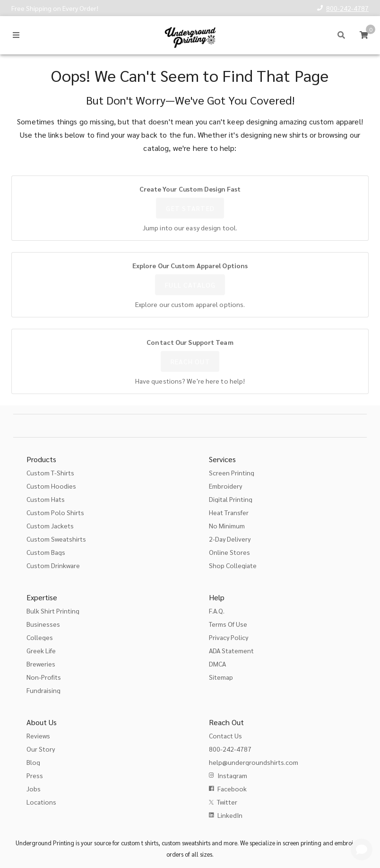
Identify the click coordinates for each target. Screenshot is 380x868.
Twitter (227, 802)
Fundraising (43, 690)
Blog (33, 762)
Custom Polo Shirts (55, 512)
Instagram (232, 775)
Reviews (38, 736)
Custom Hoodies (51, 486)
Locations (41, 802)
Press (35, 775)
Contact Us (225, 736)
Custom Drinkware (53, 565)
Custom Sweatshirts (56, 539)
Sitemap (221, 677)
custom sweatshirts (186, 843)
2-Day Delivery (230, 539)
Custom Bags (46, 552)
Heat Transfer (229, 512)
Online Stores (229, 552)
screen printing (302, 843)
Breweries (41, 664)
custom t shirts (140, 843)
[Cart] (364, 35)
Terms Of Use (228, 624)
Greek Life (41, 650)
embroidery (350, 843)
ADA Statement (231, 650)
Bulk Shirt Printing (53, 611)
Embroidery (225, 486)
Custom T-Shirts (50, 473)
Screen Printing (232, 473)
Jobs (34, 789)
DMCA (217, 664)
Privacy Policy (229, 637)
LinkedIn (230, 815)
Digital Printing (231, 499)
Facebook (232, 789)
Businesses (43, 624)
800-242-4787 (347, 8)
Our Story (41, 749)
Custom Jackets (50, 526)
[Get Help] (362, 850)
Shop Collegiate (233, 565)
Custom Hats (46, 499)
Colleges (40, 637)
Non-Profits (44, 677)
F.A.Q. (217, 611)
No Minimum (227, 526)
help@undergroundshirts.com (254, 762)
